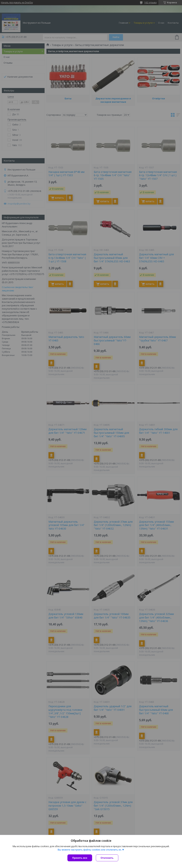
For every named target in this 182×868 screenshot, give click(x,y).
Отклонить (106, 858)
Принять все (80, 858)
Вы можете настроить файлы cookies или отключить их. (90, 849)
